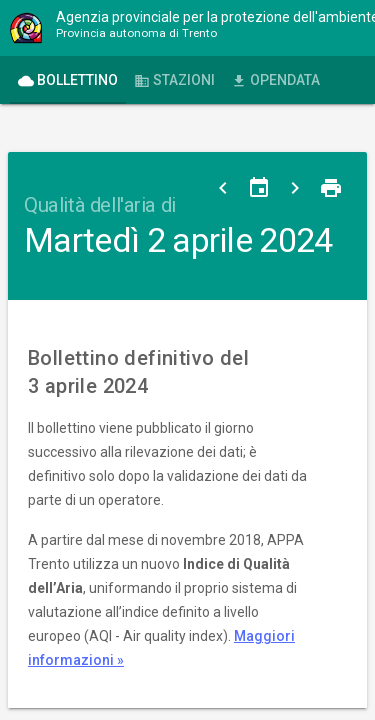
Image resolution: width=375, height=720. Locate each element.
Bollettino (68, 80)
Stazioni (174, 80)
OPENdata (275, 80)
